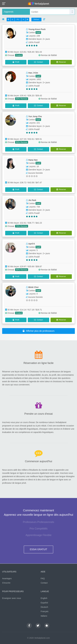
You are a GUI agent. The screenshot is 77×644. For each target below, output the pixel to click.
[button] (5, 3)
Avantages (7, 578)
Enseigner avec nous (12, 598)
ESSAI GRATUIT (38, 549)
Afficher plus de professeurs (38, 331)
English (44, 598)
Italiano (44, 616)
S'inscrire (6, 583)
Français (45, 611)
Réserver (61, 62)
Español (44, 603)
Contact (38, 62)
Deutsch (44, 607)
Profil (16, 62)
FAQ (43, 578)
